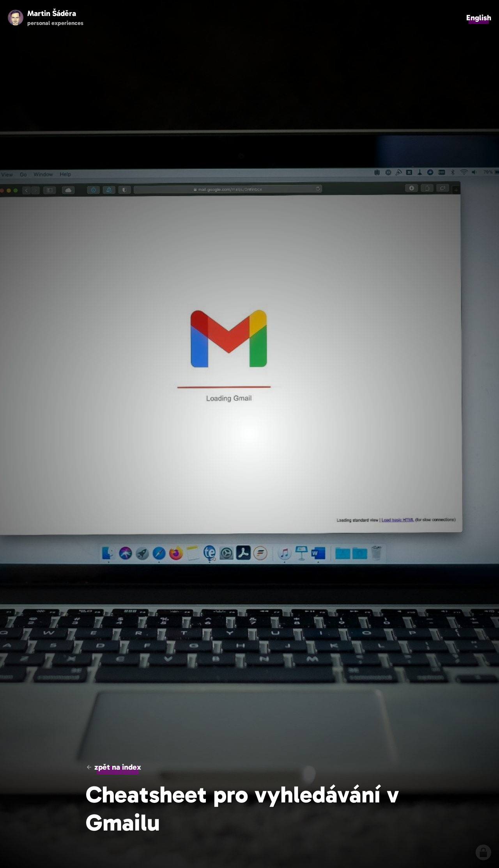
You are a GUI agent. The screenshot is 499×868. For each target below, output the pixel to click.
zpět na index (118, 767)
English (479, 18)
